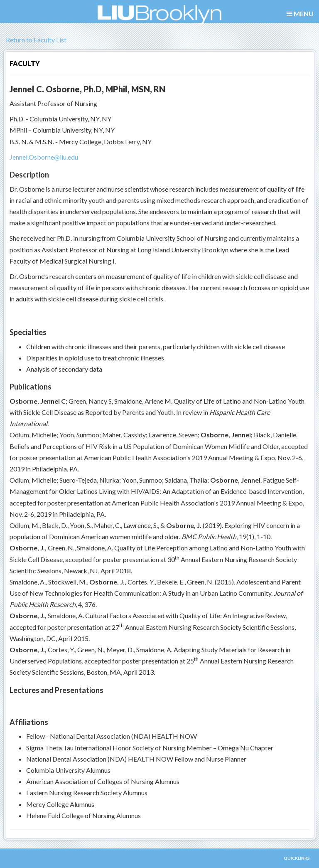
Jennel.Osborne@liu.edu (44, 157)
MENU (300, 14)
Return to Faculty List (35, 40)
